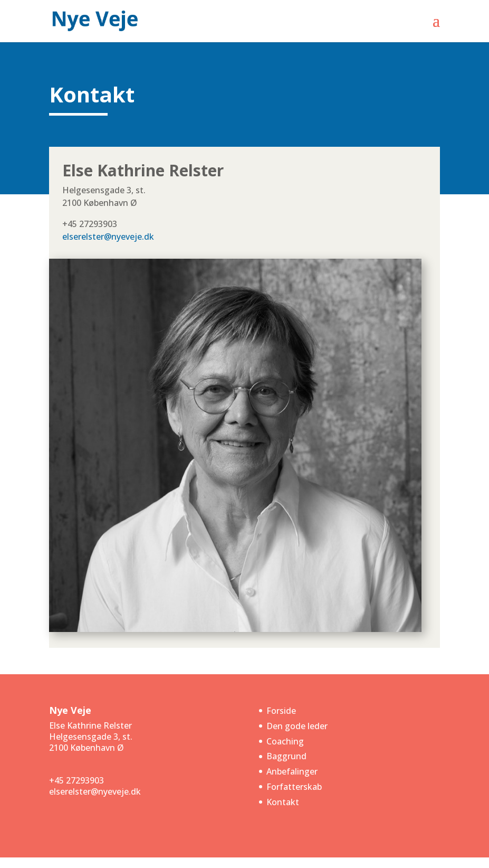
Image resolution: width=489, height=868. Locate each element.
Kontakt (283, 802)
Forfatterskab (294, 787)
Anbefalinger (292, 771)
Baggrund (286, 756)
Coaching (285, 741)
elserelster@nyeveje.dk (108, 237)
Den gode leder (297, 726)
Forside (281, 711)
